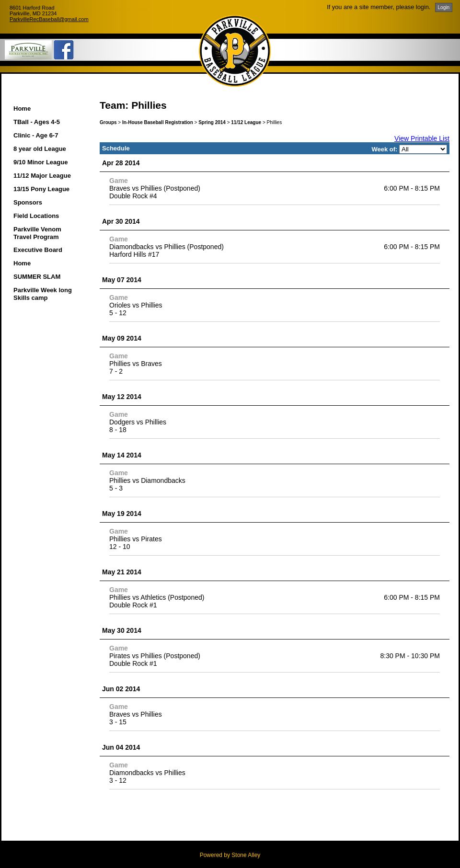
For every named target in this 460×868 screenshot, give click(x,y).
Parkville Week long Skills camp (43, 294)
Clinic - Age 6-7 (36, 135)
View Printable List (422, 138)
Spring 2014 (212, 122)
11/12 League (246, 122)
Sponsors (28, 202)
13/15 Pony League (41, 189)
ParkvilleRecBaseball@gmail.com (49, 19)
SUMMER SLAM (37, 277)
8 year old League (40, 149)
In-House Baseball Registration (158, 122)
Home (22, 108)
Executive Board (38, 250)
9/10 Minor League (40, 162)
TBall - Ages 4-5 (37, 122)
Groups (108, 122)
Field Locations (36, 216)
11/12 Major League (42, 176)
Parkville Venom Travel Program (37, 233)
